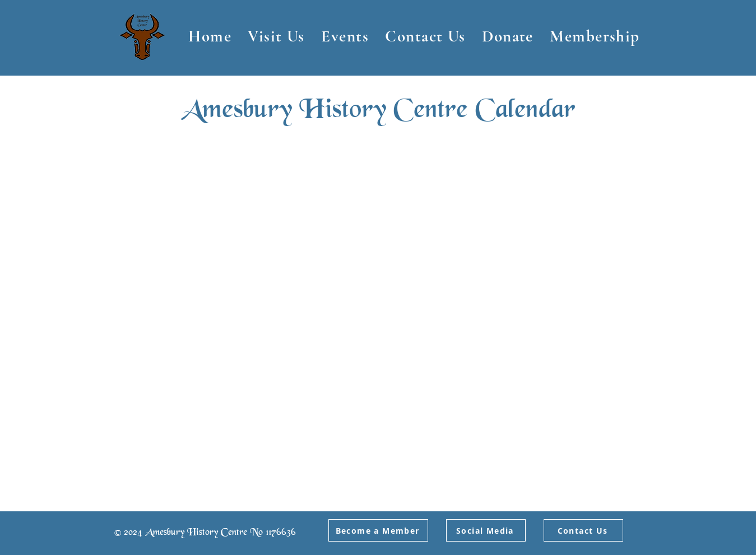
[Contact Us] (583, 530)
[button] (277, 36)
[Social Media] (486, 530)
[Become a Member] (378, 530)
